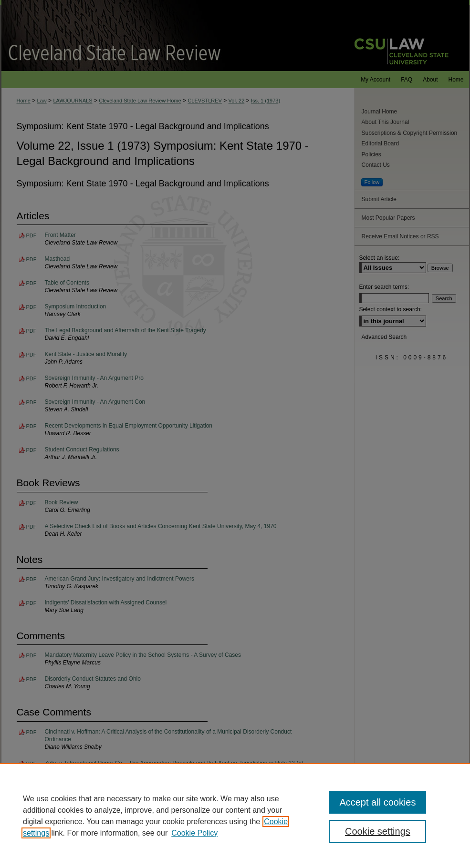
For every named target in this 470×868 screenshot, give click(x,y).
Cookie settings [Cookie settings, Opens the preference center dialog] (378, 831)
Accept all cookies (377, 802)
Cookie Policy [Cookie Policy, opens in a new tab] (194, 833)
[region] (235, 816)
